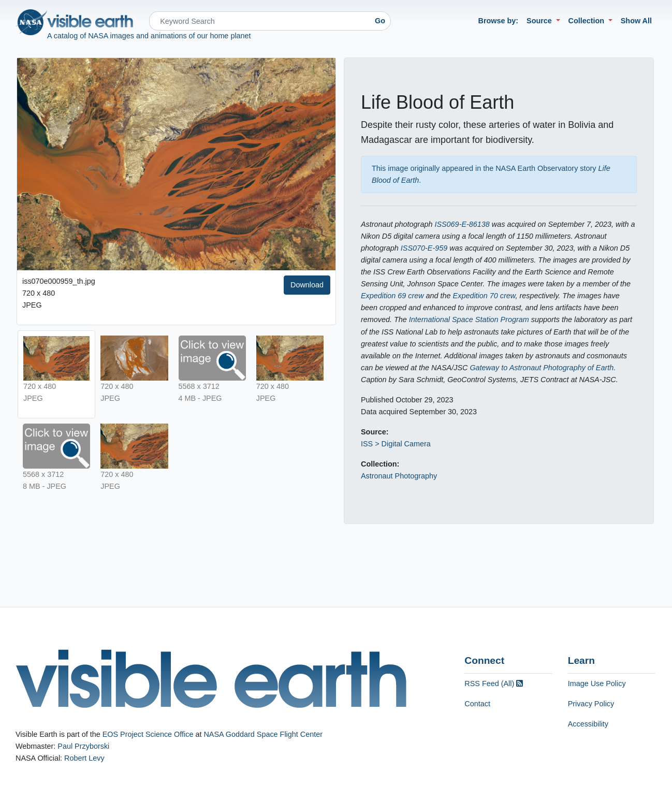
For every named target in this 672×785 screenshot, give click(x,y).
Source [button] (540, 21)
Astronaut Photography (399, 476)
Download (307, 285)
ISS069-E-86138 (462, 224)
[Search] (259, 21)
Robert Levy (84, 758)
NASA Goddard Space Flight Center (263, 734)
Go (380, 21)
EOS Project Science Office (148, 734)
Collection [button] (588, 21)
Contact (477, 704)
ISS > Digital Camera (396, 444)
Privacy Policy (591, 704)
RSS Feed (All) (494, 684)
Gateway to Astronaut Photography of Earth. (543, 368)
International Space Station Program (469, 319)
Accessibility (588, 724)
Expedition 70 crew (484, 296)
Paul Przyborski (83, 746)
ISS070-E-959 (424, 248)
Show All (636, 21)
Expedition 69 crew (392, 296)
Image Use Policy (597, 684)
